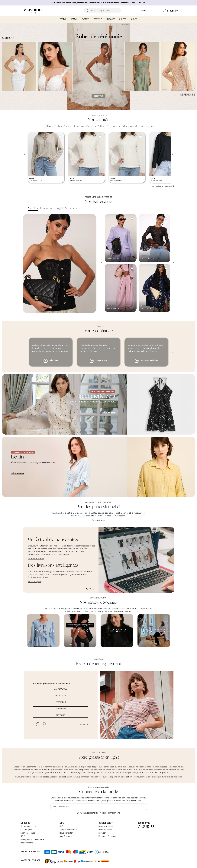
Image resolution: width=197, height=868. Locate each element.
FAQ (61, 826)
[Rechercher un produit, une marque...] (105, 11)
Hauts (49, 127)
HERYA (32, 178)
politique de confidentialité (109, 813)
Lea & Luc (47, 208)
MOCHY (33, 208)
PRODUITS (61, 695)
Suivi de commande (68, 830)
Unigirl (59, 208)
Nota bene (71, 208)
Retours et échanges (107, 836)
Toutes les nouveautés (163, 186)
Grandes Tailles (95, 127)
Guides (134, 19)
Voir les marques (36, 559)
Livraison (102, 833)
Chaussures (113, 127)
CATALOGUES (61, 689)
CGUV (23, 836)
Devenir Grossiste (106, 830)
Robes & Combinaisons (69, 127)
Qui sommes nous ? (29, 826)
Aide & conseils (66, 836)
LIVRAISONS (61, 702)
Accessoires (147, 127)
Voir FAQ (84, 724)
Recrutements (27, 843)
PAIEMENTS (61, 709)
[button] (87, 589)
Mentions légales (28, 833)
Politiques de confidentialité (32, 839)
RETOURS (61, 715)
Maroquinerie (130, 127)
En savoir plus (99, 520)
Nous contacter (66, 833)
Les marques (26, 830)
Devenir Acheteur (106, 826)
